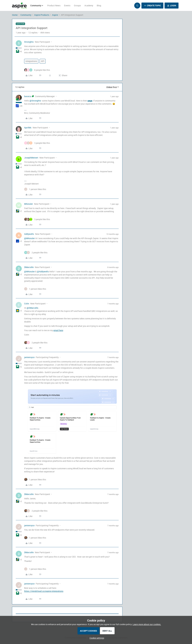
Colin (27, 304)
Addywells (29, 234)
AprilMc (28, 128)
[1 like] (35, 189)
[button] (152, 6)
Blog (99, 5)
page (90, 101)
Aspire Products (42, 15)
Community (26, 15)
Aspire (55, 15)
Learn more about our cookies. (147, 624)
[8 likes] (37, 70)
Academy (89, 5)
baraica (28, 96)
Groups (77, 5)
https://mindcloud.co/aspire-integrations (44, 591)
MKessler (28, 204)
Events (67, 5)
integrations (31, 61)
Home (15, 15)
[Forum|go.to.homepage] (19, 6)
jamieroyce (29, 357)
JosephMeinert (31, 158)
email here (58, 330)
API (43, 61)
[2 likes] (36, 252)
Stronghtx (29, 42)
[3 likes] (37, 143)
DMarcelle (29, 267)
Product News (54, 5)
